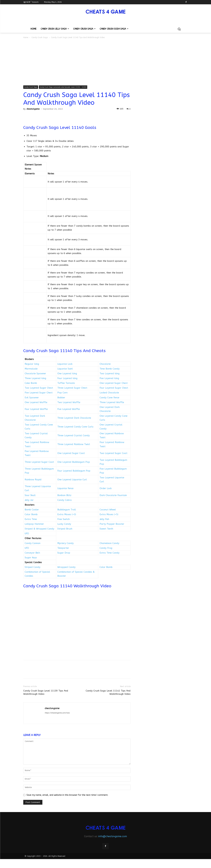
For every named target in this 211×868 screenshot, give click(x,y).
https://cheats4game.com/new (57, 713)
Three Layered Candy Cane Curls (75, 427)
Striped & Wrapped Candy (39, 529)
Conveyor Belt (32, 553)
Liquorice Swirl (65, 369)
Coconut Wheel (108, 510)
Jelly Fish (104, 519)
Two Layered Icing (110, 373)
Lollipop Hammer (34, 524)
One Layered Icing (67, 373)
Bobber (61, 398)
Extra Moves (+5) (109, 514)
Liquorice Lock (65, 364)
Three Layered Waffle (112, 402)
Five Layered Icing (109, 378)
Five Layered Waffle (69, 409)
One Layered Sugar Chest (114, 383)
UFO (27, 534)
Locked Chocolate (109, 393)
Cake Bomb (31, 383)
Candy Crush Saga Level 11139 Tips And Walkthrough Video (46, 692)
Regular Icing (32, 364)
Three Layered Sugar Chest (72, 388)
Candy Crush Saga (40, 37)
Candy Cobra (65, 500)
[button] (179, 29)
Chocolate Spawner (35, 373)
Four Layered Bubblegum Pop (74, 471)
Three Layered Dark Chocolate (74, 418)
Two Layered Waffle (69, 402)
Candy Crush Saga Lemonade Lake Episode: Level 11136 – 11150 (63, 87)
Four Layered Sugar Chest (114, 388)
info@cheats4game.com (113, 836)
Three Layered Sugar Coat (39, 462)
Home (26, 37)
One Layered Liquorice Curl (72, 480)
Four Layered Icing (67, 378)
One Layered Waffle (36, 402)
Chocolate (105, 364)
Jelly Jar (29, 500)
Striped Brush (65, 529)
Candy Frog (106, 548)
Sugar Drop (64, 553)
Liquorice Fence (65, 488)
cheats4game (33, 109)
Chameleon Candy (109, 543)
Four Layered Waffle (36, 409)
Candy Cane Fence (109, 398)
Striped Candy (33, 567)
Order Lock (106, 488)
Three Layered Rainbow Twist (74, 444)
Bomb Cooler (32, 510)
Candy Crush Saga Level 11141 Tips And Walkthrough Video (108, 692)
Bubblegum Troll (67, 510)
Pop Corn (62, 393)
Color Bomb (31, 514)
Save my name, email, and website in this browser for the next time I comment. (67, 795)
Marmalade (31, 369)
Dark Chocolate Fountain (113, 495)
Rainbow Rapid (33, 480)
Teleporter (63, 548)
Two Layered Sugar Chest (39, 388)
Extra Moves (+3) (67, 514)
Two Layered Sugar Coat (113, 453)
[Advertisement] (106, 62)
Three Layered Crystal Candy (74, 435)
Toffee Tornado (66, 383)
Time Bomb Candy (110, 369)
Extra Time (31, 519)
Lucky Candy (64, 524)
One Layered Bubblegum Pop (74, 462)
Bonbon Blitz (64, 495)
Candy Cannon (33, 543)
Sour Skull (30, 495)
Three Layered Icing (35, 378)
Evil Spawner (32, 398)
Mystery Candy (66, 543)
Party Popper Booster (112, 524)
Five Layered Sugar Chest (39, 393)
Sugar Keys (31, 558)
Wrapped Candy (66, 567)
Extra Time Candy (110, 553)
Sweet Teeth (106, 529)
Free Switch (64, 519)
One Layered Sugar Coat (71, 453)
